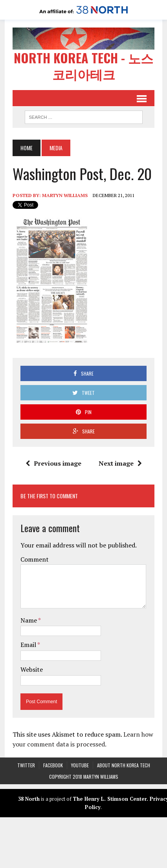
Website (32, 669)
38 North (29, 799)
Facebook (53, 765)
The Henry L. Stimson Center (110, 799)
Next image (120, 463)
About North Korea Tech (124, 765)
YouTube (80, 765)
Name (29, 620)
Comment (35, 559)
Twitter (26, 765)
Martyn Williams (65, 195)
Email (29, 645)
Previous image (53, 463)
